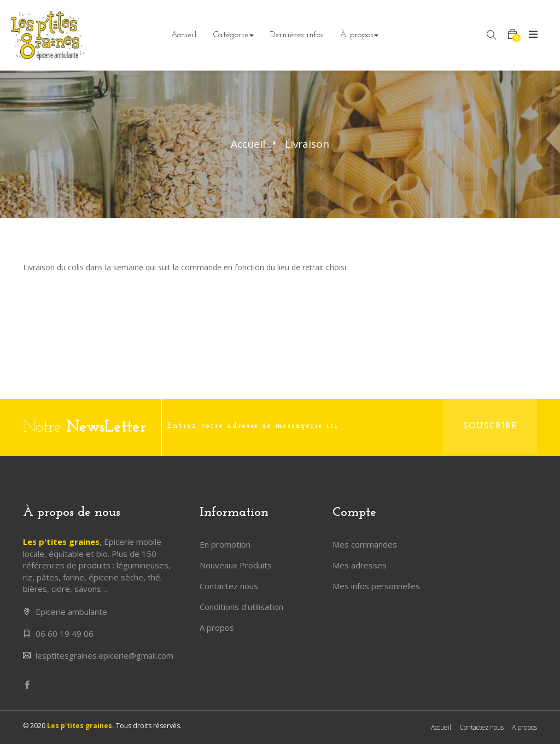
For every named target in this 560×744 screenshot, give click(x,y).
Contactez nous (229, 586)
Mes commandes (365, 544)
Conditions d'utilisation (241, 607)
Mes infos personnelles (376, 586)
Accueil (248, 144)
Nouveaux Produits (236, 565)
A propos (217, 627)
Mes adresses (360, 565)
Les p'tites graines (61, 542)
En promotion (225, 544)
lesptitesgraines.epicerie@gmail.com (104, 655)
